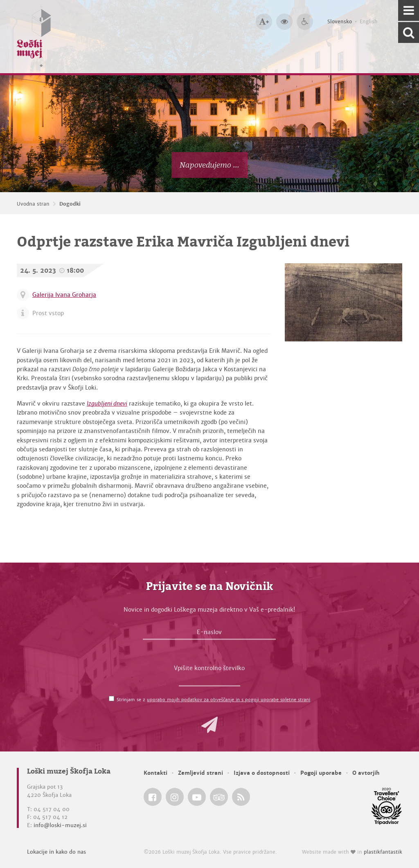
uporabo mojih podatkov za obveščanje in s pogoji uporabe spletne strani (229, 700)
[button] (209, 725)
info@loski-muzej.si (60, 825)
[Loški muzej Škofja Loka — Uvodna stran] (34, 37)
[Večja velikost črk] (264, 22)
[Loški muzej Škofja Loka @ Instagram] (175, 797)
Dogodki (70, 204)
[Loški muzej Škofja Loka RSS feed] (241, 797)
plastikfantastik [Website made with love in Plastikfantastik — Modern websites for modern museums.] (383, 852)
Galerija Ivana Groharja (64, 295)
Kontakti (155, 773)
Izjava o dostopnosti (262, 773)
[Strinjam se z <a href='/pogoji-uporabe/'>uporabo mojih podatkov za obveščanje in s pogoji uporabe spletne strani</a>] (112, 699)
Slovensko (340, 22)
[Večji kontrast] (284, 22)
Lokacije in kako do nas (56, 852)
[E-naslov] (209, 634)
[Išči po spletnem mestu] (409, 33)
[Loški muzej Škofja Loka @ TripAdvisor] (219, 797)
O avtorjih (366, 773)
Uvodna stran (33, 204)
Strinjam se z (213, 700)
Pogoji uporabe (321, 773)
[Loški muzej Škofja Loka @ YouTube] (197, 797)
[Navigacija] (409, 10)
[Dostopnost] (305, 22)
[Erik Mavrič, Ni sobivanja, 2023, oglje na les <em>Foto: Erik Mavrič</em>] (344, 302)
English (369, 22)
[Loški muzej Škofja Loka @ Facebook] (153, 797)
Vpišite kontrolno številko (209, 668)
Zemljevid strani (200, 773)
